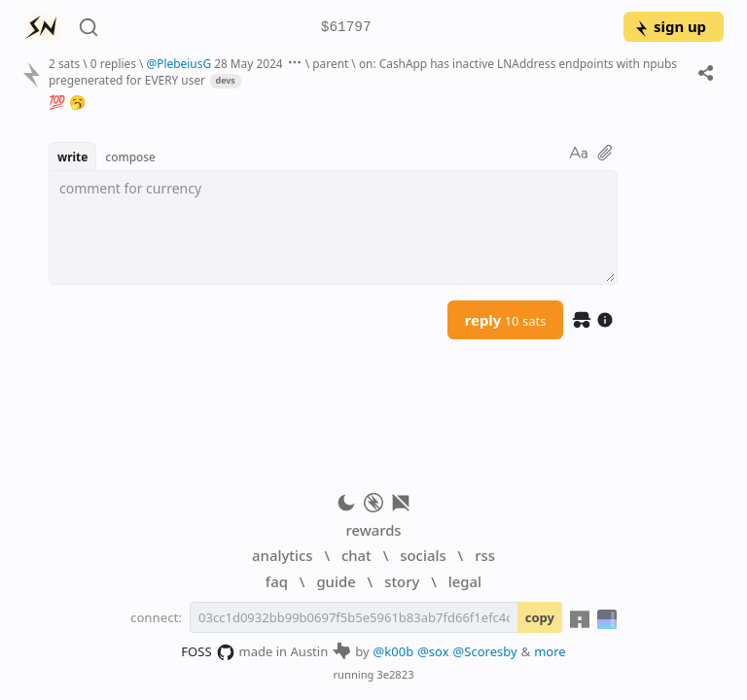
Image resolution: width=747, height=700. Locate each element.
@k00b (394, 651)
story (402, 581)
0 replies (113, 63)
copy (540, 617)
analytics (282, 555)
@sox (433, 651)
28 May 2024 (249, 63)
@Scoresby (485, 651)
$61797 (346, 28)
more (550, 651)
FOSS (208, 652)
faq (277, 581)
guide (336, 581)
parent (330, 63)
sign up (670, 26)
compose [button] (130, 157)
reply (506, 320)
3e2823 (395, 674)
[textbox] (333, 227)
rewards (373, 530)
